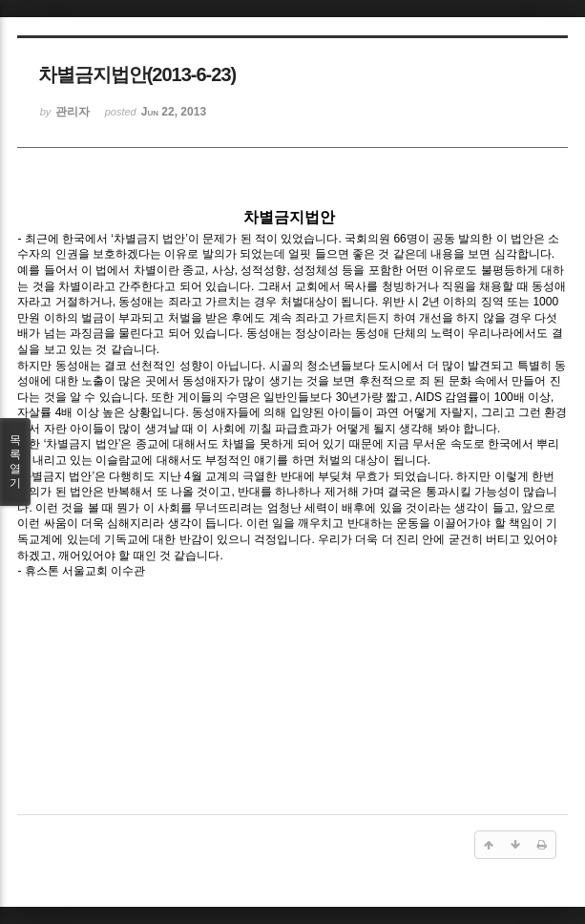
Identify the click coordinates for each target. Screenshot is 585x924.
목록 (15, 462)
